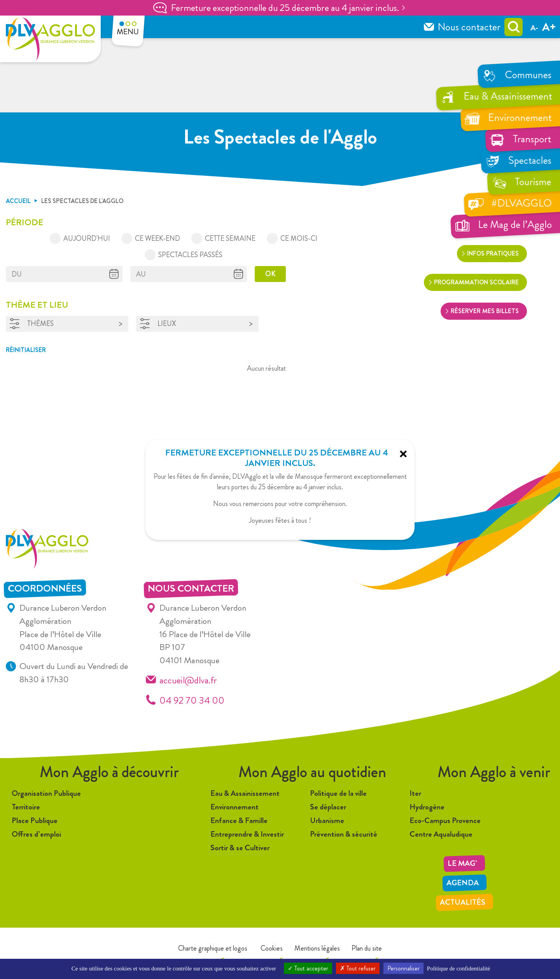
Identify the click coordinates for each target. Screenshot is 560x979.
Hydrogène (427, 807)
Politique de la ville (338, 793)
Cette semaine (230, 238)
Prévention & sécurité (344, 834)
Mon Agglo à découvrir (109, 772)
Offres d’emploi (36, 834)
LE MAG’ (462, 863)
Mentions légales (317, 948)
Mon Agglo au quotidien (312, 772)
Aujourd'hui (87, 238)
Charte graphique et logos (213, 948)
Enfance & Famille (239, 821)
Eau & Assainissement (245, 793)
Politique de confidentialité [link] (458, 968)
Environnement (234, 807)
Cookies (271, 948)
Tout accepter (308, 968)
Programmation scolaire (476, 282)
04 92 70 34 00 (192, 700)
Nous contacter (469, 27)
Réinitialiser (26, 350)
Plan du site (367, 948)
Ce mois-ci (299, 238)
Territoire (26, 807)
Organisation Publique (46, 793)
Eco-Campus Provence (445, 821)
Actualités (463, 902)
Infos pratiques (493, 253)
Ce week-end (157, 238)
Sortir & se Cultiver (240, 848)
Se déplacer (328, 807)
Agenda (463, 883)
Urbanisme (327, 821)
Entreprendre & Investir (247, 834)
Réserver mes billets (485, 311)
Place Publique (35, 821)
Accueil (18, 201)
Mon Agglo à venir (494, 772)
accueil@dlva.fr (188, 680)
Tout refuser (358, 968)
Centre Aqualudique (441, 834)
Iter (415, 793)
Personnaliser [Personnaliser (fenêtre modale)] (403, 968)
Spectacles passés (190, 255)
